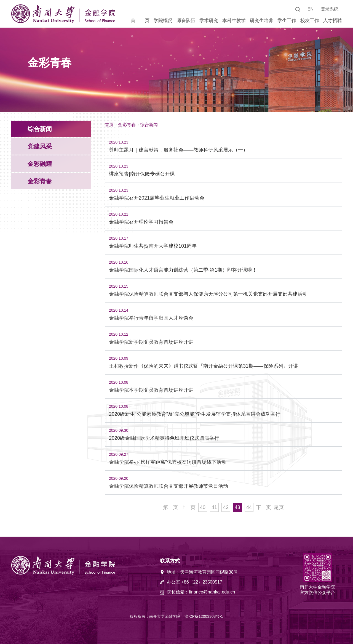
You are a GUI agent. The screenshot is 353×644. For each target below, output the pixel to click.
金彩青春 (127, 125)
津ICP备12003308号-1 (204, 616)
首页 (109, 125)
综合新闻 (149, 125)
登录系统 (330, 9)
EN (311, 9)
